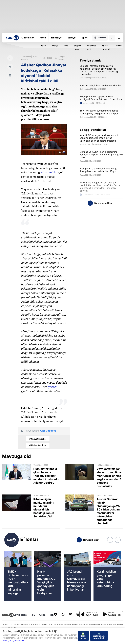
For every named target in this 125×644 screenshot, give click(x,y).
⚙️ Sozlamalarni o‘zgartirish (99, 636)
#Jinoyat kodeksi (38, 439)
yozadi (52, 387)
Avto (66, 46)
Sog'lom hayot (78, 47)
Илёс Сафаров (48, 431)
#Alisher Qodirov (38, 445)
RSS (33, 615)
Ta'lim (44, 46)
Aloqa (42, 615)
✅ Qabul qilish (83, 636)
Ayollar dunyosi (106, 47)
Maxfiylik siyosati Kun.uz (14, 640)
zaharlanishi (49, 172)
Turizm (118, 46)
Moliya (55, 46)
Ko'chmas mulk (92, 47)
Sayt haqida (20, 615)
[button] (110, 540)
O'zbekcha (100, 38)
